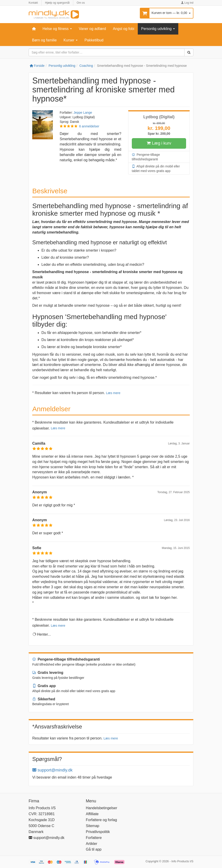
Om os (81, 3)
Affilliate (92, 814)
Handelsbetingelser (102, 808)
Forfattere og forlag (101, 820)
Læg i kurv (159, 143)
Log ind (187, 3)
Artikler (92, 844)
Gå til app (94, 849)
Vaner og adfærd (92, 29)
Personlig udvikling (158, 29)
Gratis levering (48, 673)
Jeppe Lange (83, 113)
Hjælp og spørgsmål (57, 3)
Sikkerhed (44, 699)
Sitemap (93, 826)
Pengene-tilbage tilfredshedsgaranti (146, 157)
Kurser (71, 40)
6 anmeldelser (89, 126)
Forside (37, 66)
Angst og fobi (123, 29)
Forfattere (94, 838)
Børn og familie (44, 40)
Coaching (86, 66)
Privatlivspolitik (98, 832)
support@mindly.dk (52, 770)
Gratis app (44, 686)
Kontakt (33, 3)
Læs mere (113, 393)
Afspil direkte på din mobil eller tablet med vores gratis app (156, 168)
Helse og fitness (57, 29)
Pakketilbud (94, 40)
